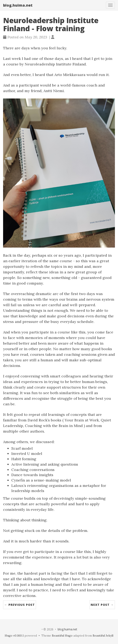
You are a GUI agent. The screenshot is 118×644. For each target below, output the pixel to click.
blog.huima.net (18, 5)
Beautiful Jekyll (103, 636)
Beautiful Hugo (62, 636)
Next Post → (102, 605)
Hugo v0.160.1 (14, 636)
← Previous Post (20, 605)
